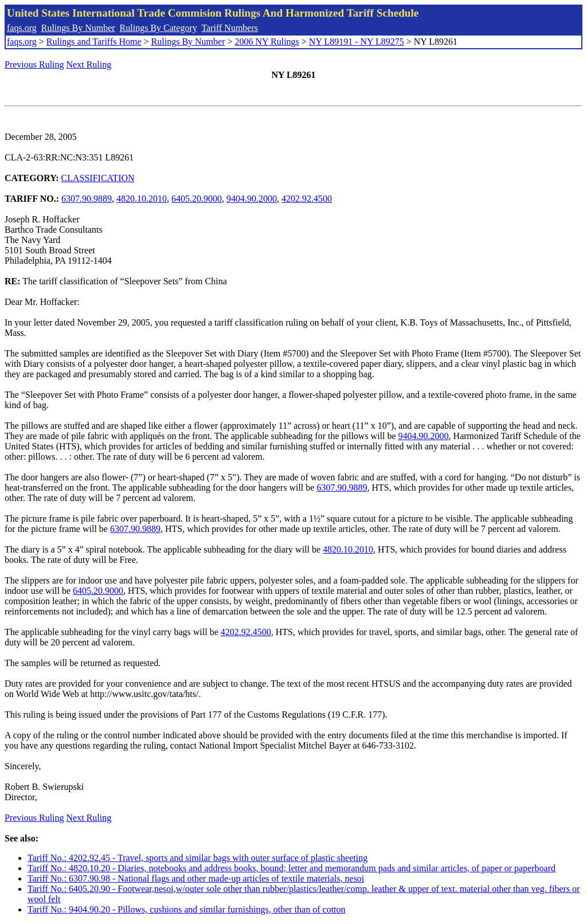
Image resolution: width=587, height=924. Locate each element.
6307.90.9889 (87, 199)
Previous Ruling (34, 64)
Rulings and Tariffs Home (94, 42)
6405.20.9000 (197, 199)
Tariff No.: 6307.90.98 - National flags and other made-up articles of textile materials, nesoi (196, 878)
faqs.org (22, 28)
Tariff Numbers (230, 28)
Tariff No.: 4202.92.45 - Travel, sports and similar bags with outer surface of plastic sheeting (197, 858)
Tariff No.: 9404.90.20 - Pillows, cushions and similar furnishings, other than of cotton (187, 909)
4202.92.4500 (307, 199)
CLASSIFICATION (98, 178)
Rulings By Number (78, 28)
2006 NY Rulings (267, 42)
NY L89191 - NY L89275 (357, 42)
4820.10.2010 (142, 199)
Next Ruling (89, 64)
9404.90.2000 (252, 199)
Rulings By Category (159, 28)
